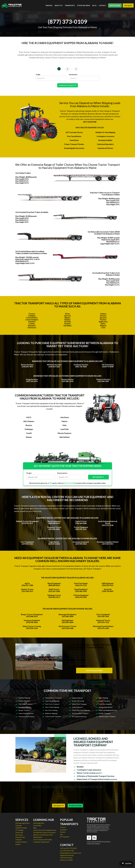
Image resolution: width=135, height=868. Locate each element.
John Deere (65, 417)
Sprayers (103, 318)
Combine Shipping (24, 698)
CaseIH (29, 433)
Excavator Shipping (25, 707)
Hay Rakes (67, 326)
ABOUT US (59, 5)
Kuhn (65, 425)
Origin (38, 74)
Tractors (32, 314)
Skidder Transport (105, 713)
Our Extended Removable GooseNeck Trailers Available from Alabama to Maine (31, 252)
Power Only (19, 832)
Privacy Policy (106, 842)
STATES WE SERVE (84, 5)
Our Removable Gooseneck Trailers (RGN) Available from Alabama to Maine (104, 233)
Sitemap (98, 844)
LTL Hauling (19, 830)
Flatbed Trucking (21, 828)
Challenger (29, 429)
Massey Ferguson (64, 433)
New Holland (64, 437)
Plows (68, 314)
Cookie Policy (91, 844)
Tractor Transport (24, 701)
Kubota (64, 421)
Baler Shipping (103, 698)
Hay (61, 834)
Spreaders (32, 326)
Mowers (103, 316)
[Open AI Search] (126, 863)
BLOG (94, 5)
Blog (35, 828)
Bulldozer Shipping (51, 713)
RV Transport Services (79, 716)
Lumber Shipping (77, 698)
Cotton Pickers (32, 318)
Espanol (18, 844)
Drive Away (19, 835)
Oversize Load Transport (26, 716)
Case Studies (37, 825)
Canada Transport (21, 842)
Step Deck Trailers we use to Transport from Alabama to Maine (105, 194)
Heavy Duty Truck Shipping (81, 710)
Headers (68, 324)
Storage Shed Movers (106, 707)
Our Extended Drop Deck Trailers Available (32, 212)
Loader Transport (104, 701)
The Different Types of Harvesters (44, 832)
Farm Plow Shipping (105, 704)
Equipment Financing (67, 855)
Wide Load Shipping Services (108, 710)
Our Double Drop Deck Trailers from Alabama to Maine (106, 274)
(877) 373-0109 (115, 5)
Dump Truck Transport (79, 704)
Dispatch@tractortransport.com (71, 853)
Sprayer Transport (24, 710)
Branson (29, 425)
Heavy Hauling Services (26, 713)
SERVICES (49, 5)
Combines (32, 316)
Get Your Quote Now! (94, 670)
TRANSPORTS (70, 5)
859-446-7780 (69, 851)
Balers (103, 324)
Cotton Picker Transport (53, 716)
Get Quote (128, 5)
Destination (73, 74)
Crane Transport (77, 707)
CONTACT (102, 5)
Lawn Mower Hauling (52, 701)
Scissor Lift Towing (78, 701)
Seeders (67, 320)
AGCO (29, 417)
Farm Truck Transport (52, 704)
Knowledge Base (39, 823)
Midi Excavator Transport (107, 716)
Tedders (103, 314)
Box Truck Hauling (51, 710)
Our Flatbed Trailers (23, 173)
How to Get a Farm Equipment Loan (45, 830)
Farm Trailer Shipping (52, 707)
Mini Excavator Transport (80, 713)
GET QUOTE (98, 477)
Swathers (32, 322)
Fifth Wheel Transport (26, 704)
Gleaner (29, 437)
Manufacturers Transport (53, 698)
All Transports (65, 837)
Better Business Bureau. (92, 114)
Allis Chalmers (29, 421)
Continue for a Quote (68, 85)
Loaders (32, 324)
